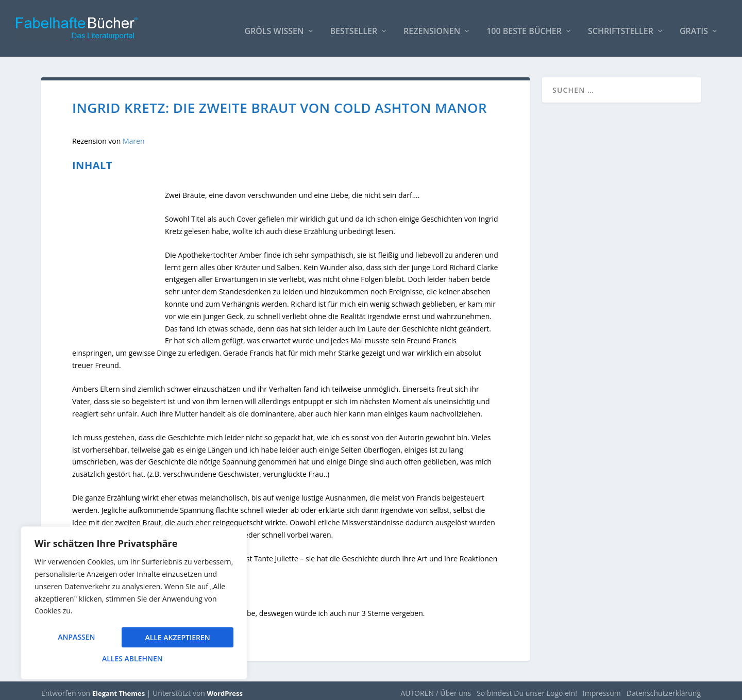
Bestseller (354, 27)
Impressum (602, 688)
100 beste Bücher (524, 27)
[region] (134, 604)
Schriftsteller (621, 27)
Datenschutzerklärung (664, 688)
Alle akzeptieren (134, 659)
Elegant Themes (119, 688)
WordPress (225, 688)
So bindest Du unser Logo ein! (527, 688)
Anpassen (76, 638)
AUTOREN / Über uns (436, 688)
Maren (134, 136)
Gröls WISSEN (274, 27)
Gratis (694, 27)
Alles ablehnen (176, 638)
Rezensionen (432, 27)
